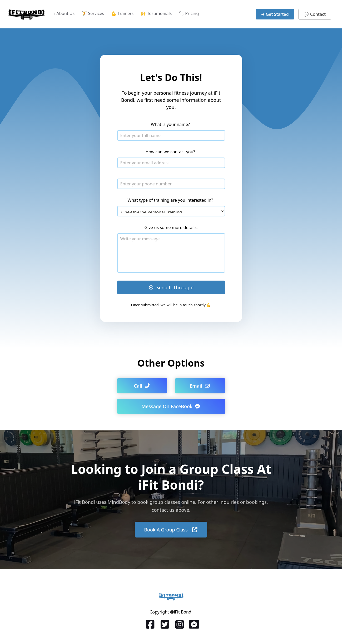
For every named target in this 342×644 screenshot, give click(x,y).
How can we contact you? (170, 152)
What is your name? (170, 124)
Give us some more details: (171, 227)
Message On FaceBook (171, 406)
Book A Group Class (171, 530)
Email (200, 386)
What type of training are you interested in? (170, 200)
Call (142, 386)
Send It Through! (171, 287)
